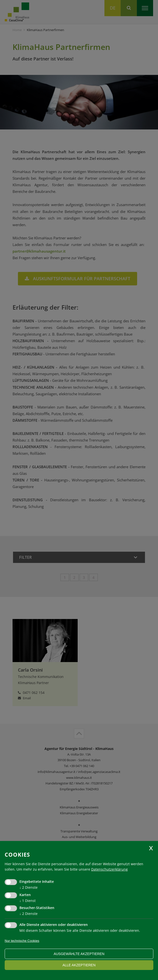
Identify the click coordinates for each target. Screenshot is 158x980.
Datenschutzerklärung (109, 869)
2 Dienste (29, 887)
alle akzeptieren (79, 965)
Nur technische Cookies (22, 941)
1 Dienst (28, 901)
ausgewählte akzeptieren (79, 954)
